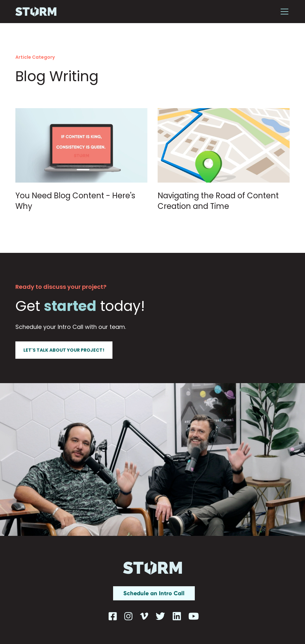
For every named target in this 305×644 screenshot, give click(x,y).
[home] (36, 12)
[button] (283, 12)
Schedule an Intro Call (154, 593)
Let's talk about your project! (64, 350)
